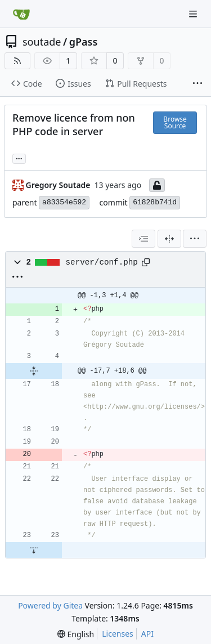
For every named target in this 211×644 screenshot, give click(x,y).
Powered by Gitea (50, 605)
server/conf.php (102, 262)
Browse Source (175, 122)
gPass (84, 42)
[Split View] (169, 239)
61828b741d (155, 202)
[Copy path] (146, 262)
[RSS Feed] (17, 61)
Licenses (118, 634)
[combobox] (143, 239)
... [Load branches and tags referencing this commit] (19, 158)
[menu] (195, 239)
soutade (42, 42)
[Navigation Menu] (194, 14)
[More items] (197, 84)
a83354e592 (64, 202)
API (147, 634)
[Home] (21, 14)
